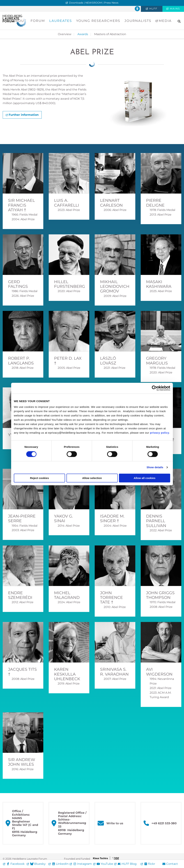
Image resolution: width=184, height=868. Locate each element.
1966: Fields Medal (25, 215)
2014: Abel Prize (69, 526)
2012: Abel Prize (23, 602)
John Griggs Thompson (160, 595)
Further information (24, 115)
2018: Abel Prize (23, 368)
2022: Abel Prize (161, 530)
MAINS (174, 9)
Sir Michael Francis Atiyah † (21, 205)
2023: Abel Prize (69, 210)
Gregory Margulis (157, 361)
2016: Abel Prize (23, 769)
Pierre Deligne (155, 203)
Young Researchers (98, 21)
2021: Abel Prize (115, 368)
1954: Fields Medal (25, 526)
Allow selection (92, 478)
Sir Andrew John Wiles (22, 762)
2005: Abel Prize (69, 368)
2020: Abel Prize (69, 291)
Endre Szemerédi (20, 595)
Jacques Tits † (22, 672)
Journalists (138, 21)
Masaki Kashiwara (159, 284)
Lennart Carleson (111, 203)
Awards (83, 34)
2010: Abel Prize (115, 607)
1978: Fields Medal (162, 210)
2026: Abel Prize (23, 296)
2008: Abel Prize (161, 607)
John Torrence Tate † (111, 598)
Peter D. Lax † (68, 361)
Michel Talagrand (67, 595)
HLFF (153, 9)
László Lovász (108, 361)
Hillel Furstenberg (70, 284)
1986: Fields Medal (25, 291)
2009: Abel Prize (115, 296)
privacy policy (160, 433)
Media (165, 21)
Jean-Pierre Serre (22, 518)
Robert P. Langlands (21, 361)
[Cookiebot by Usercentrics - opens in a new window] (154, 388)
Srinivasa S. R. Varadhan (114, 672)
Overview (65, 34)
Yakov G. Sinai (64, 518)
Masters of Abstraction (110, 34)
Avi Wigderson (159, 672)
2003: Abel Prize (23, 530)
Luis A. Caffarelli (67, 203)
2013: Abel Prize (161, 215)
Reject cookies (39, 478)
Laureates (61, 21)
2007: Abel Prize (115, 679)
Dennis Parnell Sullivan (156, 521)
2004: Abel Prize (23, 219)
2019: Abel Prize (69, 684)
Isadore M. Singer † (112, 518)
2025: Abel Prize (161, 291)
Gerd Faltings (18, 284)
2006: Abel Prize (115, 210)
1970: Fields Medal (163, 602)
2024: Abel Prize (69, 602)
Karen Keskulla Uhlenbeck (67, 674)
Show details (155, 467)
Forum (38, 21)
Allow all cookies (145, 478)
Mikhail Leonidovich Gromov (115, 287)
